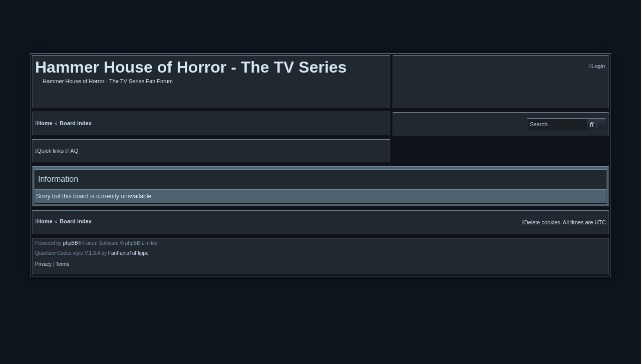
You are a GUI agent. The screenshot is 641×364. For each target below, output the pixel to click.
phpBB (71, 243)
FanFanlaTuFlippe (128, 253)
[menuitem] (597, 66)
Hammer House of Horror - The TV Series (191, 67)
